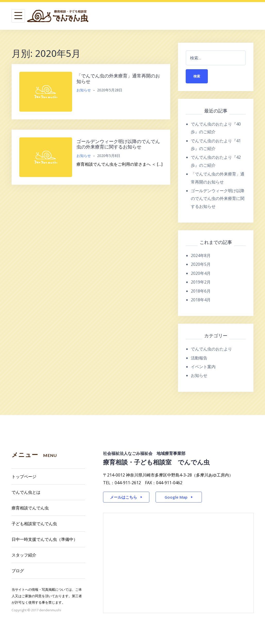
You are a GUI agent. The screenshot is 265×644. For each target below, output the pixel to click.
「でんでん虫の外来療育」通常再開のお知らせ (118, 78)
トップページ (24, 477)
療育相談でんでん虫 (30, 508)
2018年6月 (201, 291)
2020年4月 (201, 273)
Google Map (176, 497)
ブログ (18, 571)
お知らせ (84, 90)
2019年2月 (201, 282)
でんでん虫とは (26, 492)
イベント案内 (203, 367)
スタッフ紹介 (24, 555)
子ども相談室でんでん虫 (34, 524)
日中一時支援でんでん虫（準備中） (45, 539)
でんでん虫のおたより (211, 349)
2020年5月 (201, 264)
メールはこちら (123, 497)
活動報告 (199, 358)
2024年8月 (201, 255)
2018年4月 (201, 300)
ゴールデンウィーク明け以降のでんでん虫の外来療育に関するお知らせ (118, 144)
